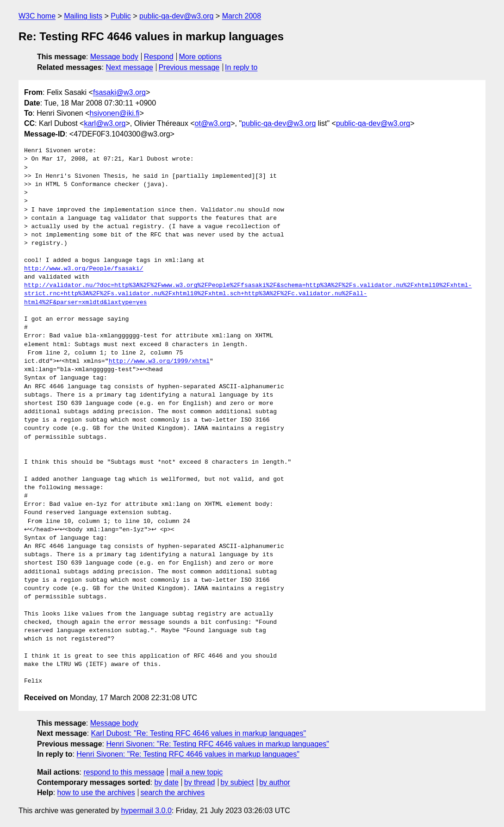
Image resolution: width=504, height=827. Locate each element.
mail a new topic (196, 772)
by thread (200, 782)
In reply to (241, 67)
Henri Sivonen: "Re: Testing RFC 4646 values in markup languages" (218, 744)
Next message (130, 67)
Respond (159, 57)
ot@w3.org (213, 123)
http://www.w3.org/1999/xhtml (159, 361)
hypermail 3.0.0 (146, 811)
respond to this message (124, 772)
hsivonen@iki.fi (115, 113)
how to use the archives (96, 793)
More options (201, 57)
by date (166, 782)
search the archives (173, 793)
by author (275, 782)
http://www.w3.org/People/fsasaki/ (84, 269)
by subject (237, 782)
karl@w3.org (105, 123)
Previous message (189, 67)
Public (121, 16)
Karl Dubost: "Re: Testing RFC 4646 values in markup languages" (199, 733)
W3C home (37, 16)
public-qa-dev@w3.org (176, 16)
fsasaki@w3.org (119, 92)
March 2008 (242, 16)
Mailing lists (83, 16)
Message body (114, 57)
